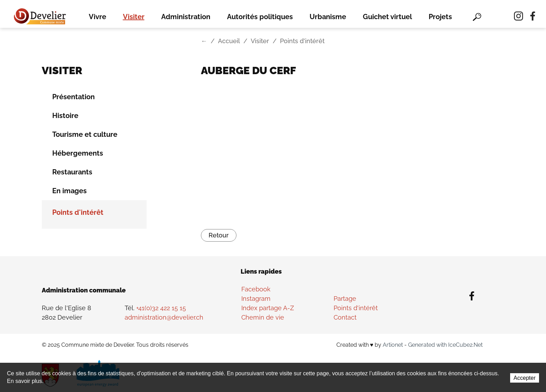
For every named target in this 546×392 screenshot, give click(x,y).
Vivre (97, 17)
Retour (219, 235)
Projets (440, 17)
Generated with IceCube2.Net (445, 345)
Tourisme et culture (85, 134)
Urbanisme (328, 17)
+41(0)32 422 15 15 (161, 308)
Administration (186, 17)
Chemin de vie (263, 317)
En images (69, 191)
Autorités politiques (260, 17)
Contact (345, 317)
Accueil (229, 41)
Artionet (393, 345)
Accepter (525, 378)
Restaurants (72, 172)
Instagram (256, 299)
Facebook (256, 289)
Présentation (73, 97)
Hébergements (78, 153)
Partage (345, 299)
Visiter (134, 17)
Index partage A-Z (268, 308)
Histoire (65, 116)
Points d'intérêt (78, 212)
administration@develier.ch (164, 317)
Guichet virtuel (387, 17)
